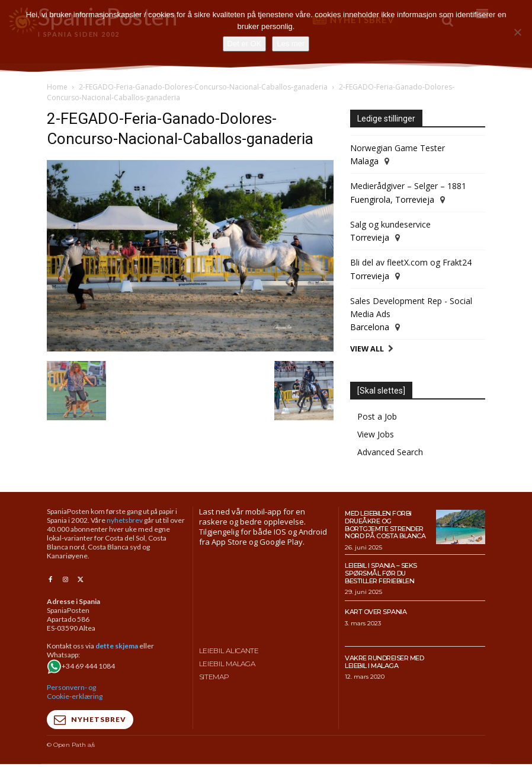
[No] (517, 32)
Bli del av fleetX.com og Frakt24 (411, 262)
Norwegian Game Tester (398, 148)
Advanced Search (390, 452)
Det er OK (245, 44)
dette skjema (117, 645)
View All (367, 349)
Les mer (291, 44)
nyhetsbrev (125, 520)
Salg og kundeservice (390, 224)
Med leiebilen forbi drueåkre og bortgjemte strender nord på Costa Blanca (385, 525)
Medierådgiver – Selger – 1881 (408, 186)
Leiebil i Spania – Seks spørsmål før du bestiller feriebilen (381, 573)
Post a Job (377, 416)
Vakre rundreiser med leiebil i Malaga (384, 662)
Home (57, 87)
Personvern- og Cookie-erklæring (75, 691)
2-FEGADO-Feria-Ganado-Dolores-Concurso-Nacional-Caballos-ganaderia (203, 87)
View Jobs (376, 434)
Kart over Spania (376, 612)
